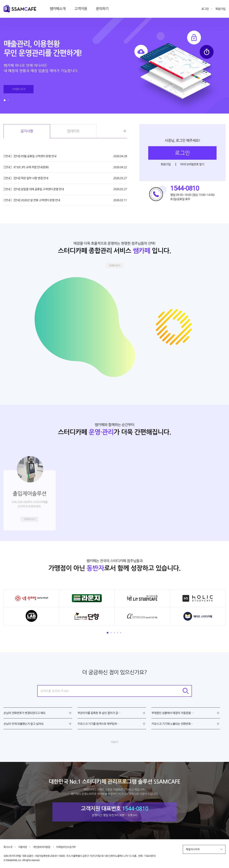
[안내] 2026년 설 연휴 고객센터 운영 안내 (32, 200)
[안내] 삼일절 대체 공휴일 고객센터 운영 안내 (34, 189)
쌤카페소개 (58, 9)
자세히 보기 (114, 266)
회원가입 (220, 9)
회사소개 (8, 847)
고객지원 (81, 9)
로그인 (205, 9)
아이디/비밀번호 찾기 (192, 164)
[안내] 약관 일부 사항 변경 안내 (26, 178)
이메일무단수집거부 (66, 847)
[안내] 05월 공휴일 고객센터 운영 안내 (30, 156)
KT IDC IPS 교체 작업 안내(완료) (26, 167)
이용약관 (23, 847)
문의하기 (102, 9)
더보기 (114, 742)
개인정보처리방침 (41, 847)
